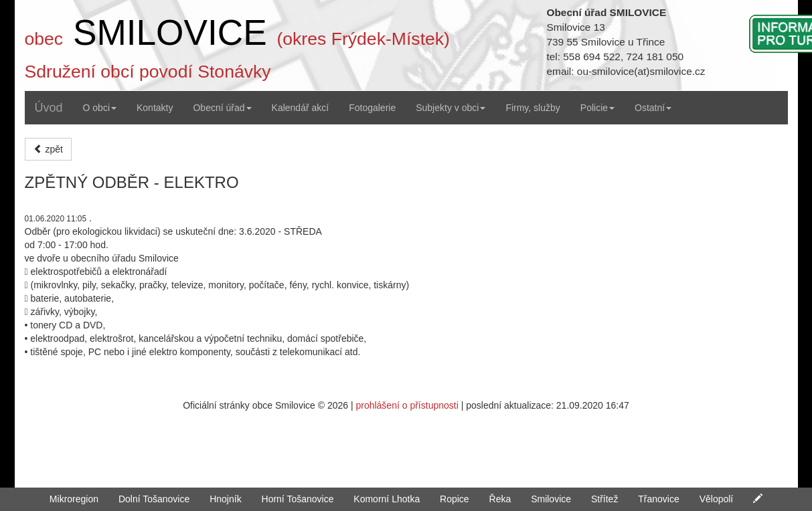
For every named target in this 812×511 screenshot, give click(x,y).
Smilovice (551, 499)
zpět (48, 149)
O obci (100, 108)
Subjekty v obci (451, 108)
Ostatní (653, 108)
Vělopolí (717, 499)
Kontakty (155, 108)
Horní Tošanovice (298, 499)
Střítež (604, 499)
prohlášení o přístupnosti (407, 405)
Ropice (455, 499)
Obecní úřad (222, 108)
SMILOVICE (170, 32)
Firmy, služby (533, 108)
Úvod (49, 108)
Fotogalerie (372, 108)
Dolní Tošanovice (154, 499)
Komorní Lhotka (387, 499)
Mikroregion (74, 499)
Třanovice (658, 499)
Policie (597, 108)
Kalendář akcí (301, 108)
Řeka (500, 499)
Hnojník (225, 499)
